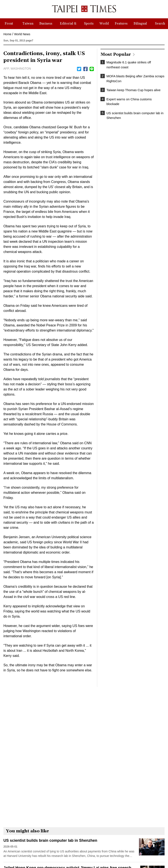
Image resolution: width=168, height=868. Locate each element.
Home (7, 34)
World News (22, 34)
